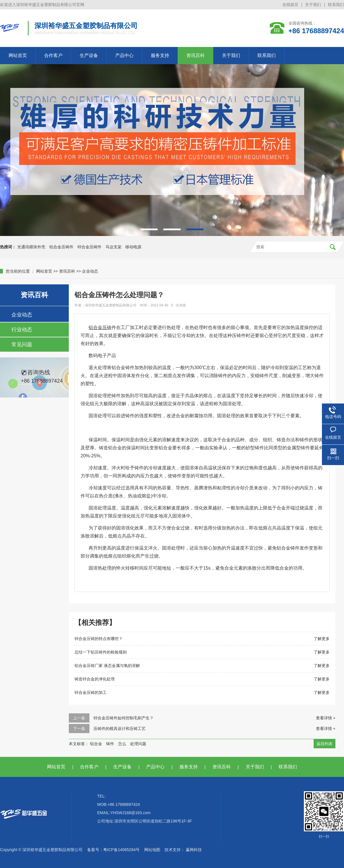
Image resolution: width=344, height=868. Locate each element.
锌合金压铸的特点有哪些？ (99, 639)
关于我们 (313, 5)
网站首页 (18, 55)
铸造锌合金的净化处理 (95, 679)
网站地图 (152, 850)
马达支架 (114, 247)
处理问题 (138, 744)
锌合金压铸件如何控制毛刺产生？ (124, 718)
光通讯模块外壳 (31, 247)
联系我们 (336, 5)
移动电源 (133, 247)
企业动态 (90, 271)
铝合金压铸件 (61, 247)
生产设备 (89, 55)
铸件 (110, 744)
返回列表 (325, 744)
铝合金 (96, 744)
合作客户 (53, 55)
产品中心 (124, 55)
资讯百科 (196, 55)
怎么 (122, 744)
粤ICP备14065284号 (122, 850)
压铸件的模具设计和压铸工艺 (120, 729)
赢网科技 (194, 850)
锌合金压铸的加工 (91, 692)
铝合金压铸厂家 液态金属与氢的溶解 (107, 666)
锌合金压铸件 (89, 247)
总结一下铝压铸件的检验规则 (101, 652)
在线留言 (290, 5)
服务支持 (160, 55)
